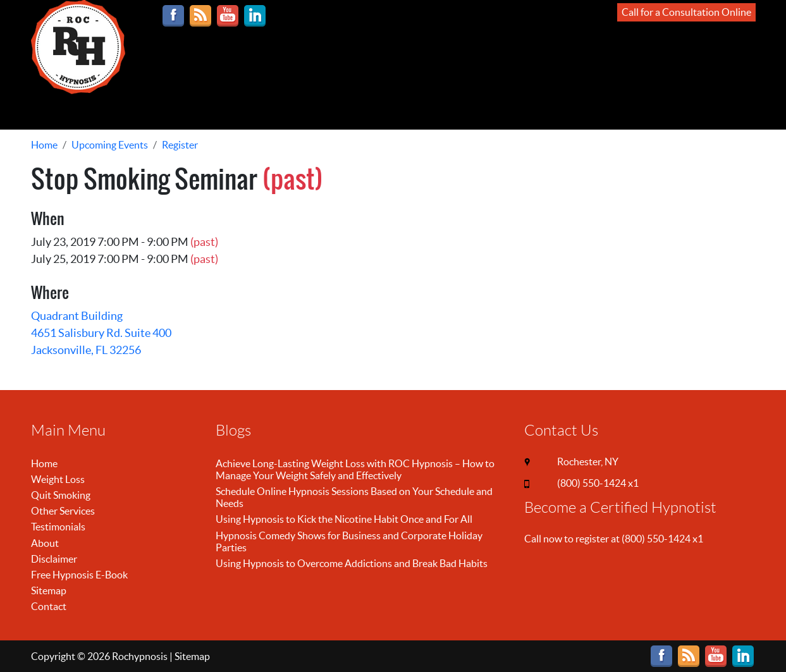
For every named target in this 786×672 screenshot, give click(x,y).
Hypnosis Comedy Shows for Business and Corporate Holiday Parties (349, 541)
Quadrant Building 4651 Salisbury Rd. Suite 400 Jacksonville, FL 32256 (101, 333)
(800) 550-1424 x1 (598, 483)
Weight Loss (58, 479)
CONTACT (504, 111)
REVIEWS (450, 111)
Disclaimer (54, 559)
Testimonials (58, 527)
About (45, 543)
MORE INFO (393, 111)
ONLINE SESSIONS (71, 111)
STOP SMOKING (232, 111)
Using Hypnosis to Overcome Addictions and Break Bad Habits (352, 563)
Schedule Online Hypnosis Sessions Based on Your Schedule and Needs (354, 497)
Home (44, 463)
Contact (49, 606)
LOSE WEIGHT (154, 111)
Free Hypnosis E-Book (79, 575)
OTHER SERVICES (318, 111)
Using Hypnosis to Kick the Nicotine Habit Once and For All (344, 519)
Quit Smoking (61, 495)
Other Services (63, 511)
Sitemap (49, 590)
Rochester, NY (588, 461)
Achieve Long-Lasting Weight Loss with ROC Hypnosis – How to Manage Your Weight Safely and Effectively (355, 469)
